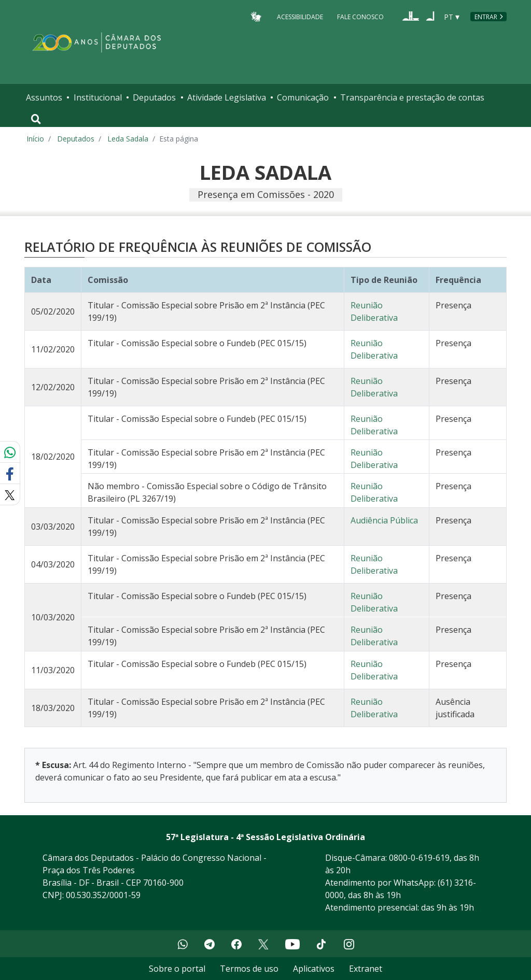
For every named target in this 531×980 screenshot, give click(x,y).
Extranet (366, 969)
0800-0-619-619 (419, 858)
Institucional (98, 97)
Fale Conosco (360, 16)
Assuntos (44, 97)
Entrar (486, 17)
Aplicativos (314, 969)
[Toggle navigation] (36, 119)
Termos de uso (249, 969)
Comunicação (303, 97)
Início (35, 139)
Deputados (154, 97)
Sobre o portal (177, 969)
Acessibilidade (300, 16)
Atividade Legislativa (227, 97)
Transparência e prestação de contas (412, 97)
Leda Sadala (128, 139)
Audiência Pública (384, 520)
